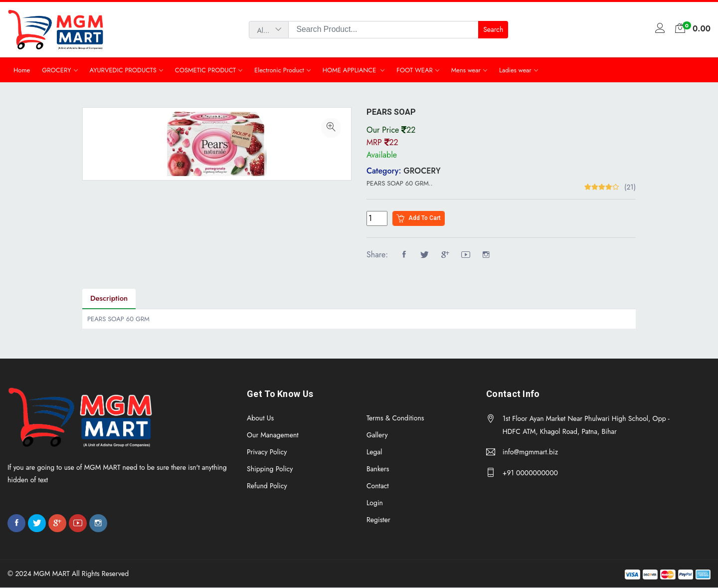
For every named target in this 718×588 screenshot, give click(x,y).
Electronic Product (279, 70)
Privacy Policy (267, 452)
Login (375, 503)
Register (378, 520)
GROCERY (56, 70)
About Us (260, 418)
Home (22, 70)
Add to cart (418, 219)
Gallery (377, 435)
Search (493, 29)
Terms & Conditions (395, 418)
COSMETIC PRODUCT (205, 70)
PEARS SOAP (391, 112)
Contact (378, 486)
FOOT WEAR (414, 70)
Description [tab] (109, 299)
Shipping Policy (270, 469)
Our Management (273, 435)
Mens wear (466, 70)
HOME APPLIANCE (351, 70)
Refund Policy (267, 486)
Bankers (378, 469)
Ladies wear (515, 70)
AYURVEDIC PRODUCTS (123, 70)
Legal (374, 452)
